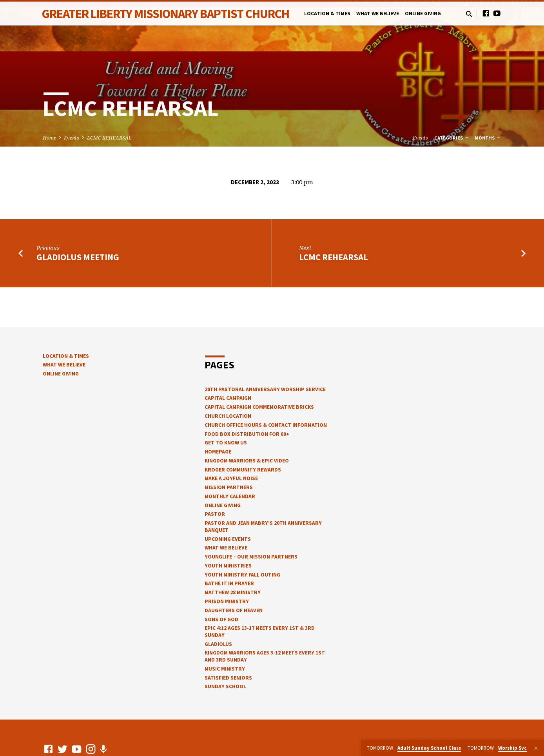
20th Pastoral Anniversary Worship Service (265, 389)
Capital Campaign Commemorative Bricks (259, 407)
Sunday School (225, 686)
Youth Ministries (228, 566)
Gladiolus (218, 644)
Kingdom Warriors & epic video (247, 461)
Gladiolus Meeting (78, 257)
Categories (452, 138)
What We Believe (378, 14)
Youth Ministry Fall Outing (242, 575)
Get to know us (226, 443)
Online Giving (423, 14)
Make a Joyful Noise (231, 478)
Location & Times (327, 14)
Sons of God (221, 619)
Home (49, 138)
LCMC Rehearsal (334, 257)
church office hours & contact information (266, 425)
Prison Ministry (227, 601)
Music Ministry (225, 669)
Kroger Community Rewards (243, 470)
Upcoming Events (228, 539)
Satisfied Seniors (228, 678)
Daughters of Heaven (234, 610)
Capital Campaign (228, 398)
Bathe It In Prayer (229, 583)
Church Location (228, 416)
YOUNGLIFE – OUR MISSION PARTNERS (251, 557)
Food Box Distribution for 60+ (247, 434)
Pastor (215, 514)
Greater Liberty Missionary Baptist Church (166, 14)
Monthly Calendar (230, 496)
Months (488, 138)
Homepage (218, 452)
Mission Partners (229, 487)
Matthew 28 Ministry (233, 592)
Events (72, 138)
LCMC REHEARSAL (109, 138)
